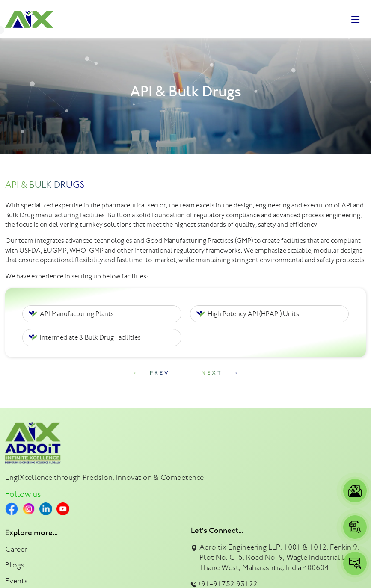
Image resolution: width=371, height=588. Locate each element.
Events (16, 581)
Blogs (15, 565)
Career (16, 549)
